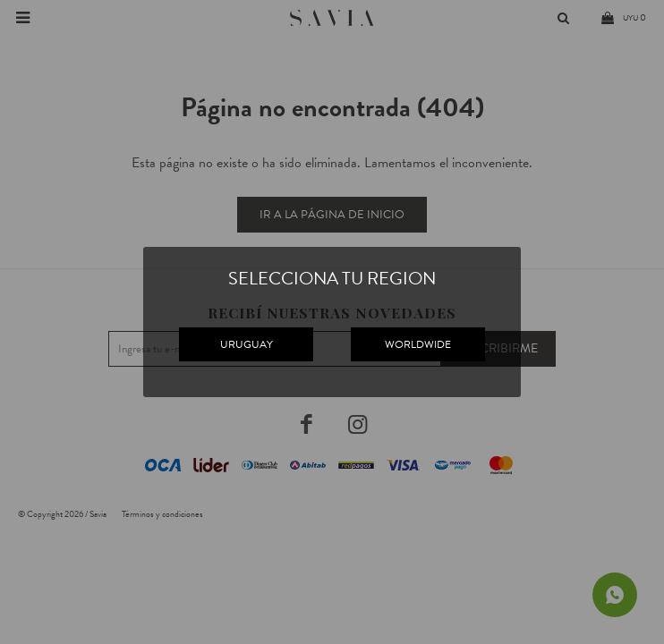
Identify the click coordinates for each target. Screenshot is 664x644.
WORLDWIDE (418, 344)
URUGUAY (247, 344)
